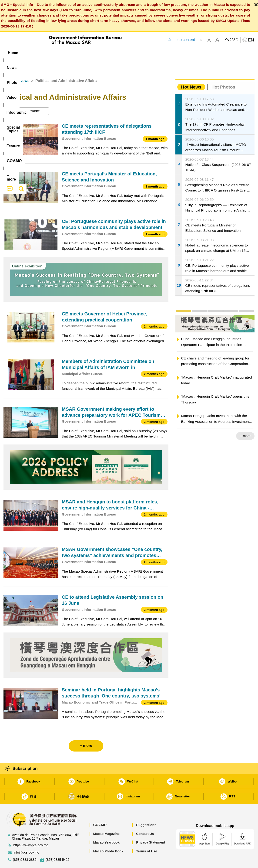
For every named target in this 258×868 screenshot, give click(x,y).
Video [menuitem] (73, 53)
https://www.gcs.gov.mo (31, 831)
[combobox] (26, 97)
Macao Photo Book (108, 837)
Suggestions (146, 811)
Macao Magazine (106, 820)
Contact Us (145, 820)
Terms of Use (147, 837)
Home (9, 67)
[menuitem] (33, 53)
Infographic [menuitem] (97, 53)
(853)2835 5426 (58, 846)
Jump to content (182, 40)
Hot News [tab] (191, 73)
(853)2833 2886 (25, 846)
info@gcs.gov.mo (26, 838)
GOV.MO (100, 811)
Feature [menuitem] (158, 53)
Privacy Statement (151, 828)
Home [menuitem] (13, 53)
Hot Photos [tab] (223, 73)
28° (234, 40)
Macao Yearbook (106, 828)
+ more (245, 422)
